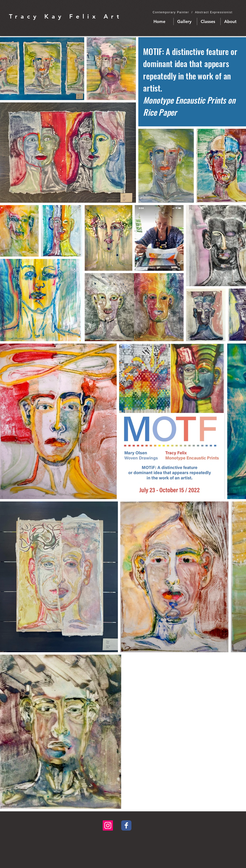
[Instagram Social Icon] (108, 825)
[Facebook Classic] (126, 825)
